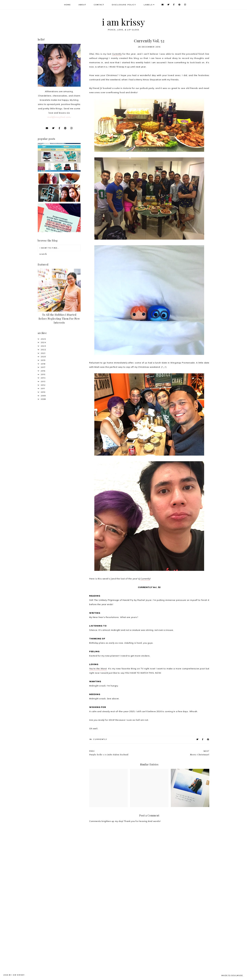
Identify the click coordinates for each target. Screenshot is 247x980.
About (82, 5)
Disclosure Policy (124, 5)
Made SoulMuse (232, 975)
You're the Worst (98, 669)
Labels (148, 5)
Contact (99, 5)
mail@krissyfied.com (59, 117)
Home (67, 5)
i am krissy (124, 22)
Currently (117, 54)
